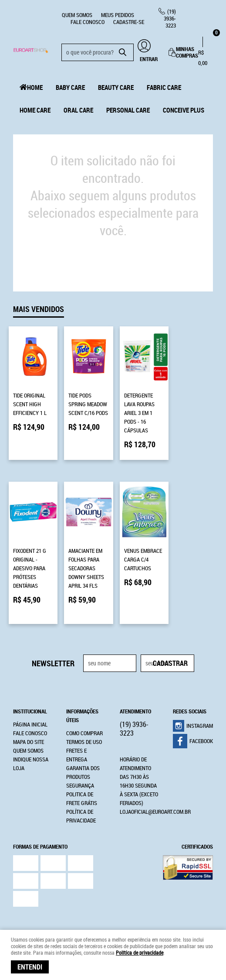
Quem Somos (77, 15)
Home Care (35, 110)
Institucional (30, 691)
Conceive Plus (184, 110)
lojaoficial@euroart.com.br (155, 791)
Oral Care (78, 110)
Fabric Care (164, 87)
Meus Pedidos (118, 15)
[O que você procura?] (123, 52)
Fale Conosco (88, 22)
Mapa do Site (29, 721)
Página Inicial (30, 704)
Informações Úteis (82, 695)
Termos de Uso (84, 721)
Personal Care (128, 110)
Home (35, 87)
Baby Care (70, 87)
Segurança (80, 765)
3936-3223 (170, 18)
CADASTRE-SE (129, 22)
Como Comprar (84, 713)
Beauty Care (116, 87)
